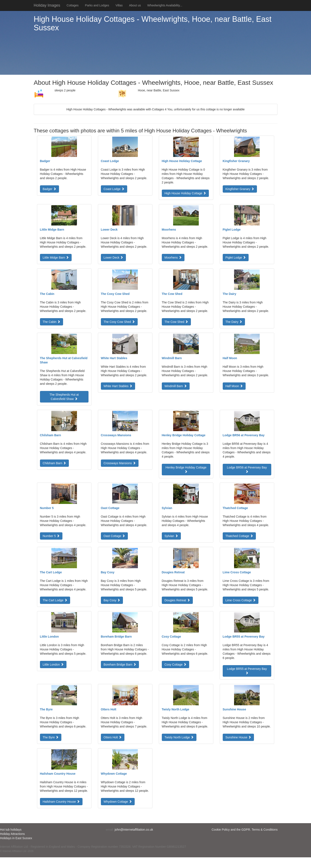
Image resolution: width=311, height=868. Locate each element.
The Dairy (234, 322)
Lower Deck (113, 258)
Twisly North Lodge (179, 737)
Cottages (73, 5)
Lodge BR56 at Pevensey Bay (247, 469)
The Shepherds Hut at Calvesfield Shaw (64, 397)
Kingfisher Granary (240, 189)
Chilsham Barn (55, 463)
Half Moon (234, 386)
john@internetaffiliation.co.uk (134, 830)
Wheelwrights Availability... (165, 5)
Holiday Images (47, 5)
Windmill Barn (176, 386)
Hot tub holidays (11, 830)
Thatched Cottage (239, 536)
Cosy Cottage (176, 665)
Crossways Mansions (120, 463)
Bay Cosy (112, 600)
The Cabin (52, 322)
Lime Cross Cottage (241, 600)
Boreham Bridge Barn (120, 665)
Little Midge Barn (56, 258)
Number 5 (51, 536)
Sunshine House (238, 737)
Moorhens (173, 258)
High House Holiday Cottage (185, 193)
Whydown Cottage (118, 802)
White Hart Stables (118, 386)
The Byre (51, 737)
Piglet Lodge (236, 258)
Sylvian (171, 536)
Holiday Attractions (12, 834)
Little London (53, 665)
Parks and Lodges (97, 5)
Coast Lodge (114, 189)
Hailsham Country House (61, 802)
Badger (49, 189)
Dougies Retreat (177, 600)
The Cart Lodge (55, 600)
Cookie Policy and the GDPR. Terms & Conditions (245, 830)
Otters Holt (113, 737)
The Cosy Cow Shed (119, 322)
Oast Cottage (114, 536)
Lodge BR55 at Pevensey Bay (247, 671)
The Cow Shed (176, 322)
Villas (119, 5)
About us (135, 5)
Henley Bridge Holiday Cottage (186, 469)
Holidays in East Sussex (16, 838)
